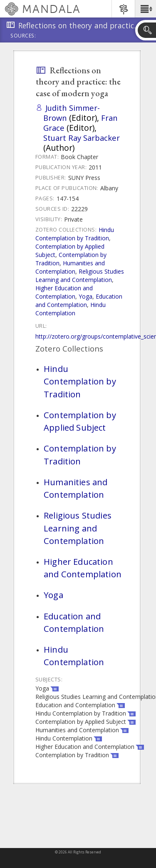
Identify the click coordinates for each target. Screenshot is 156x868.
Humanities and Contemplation (70, 267)
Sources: (23, 36)
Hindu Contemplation (71, 309)
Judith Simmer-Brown (72, 113)
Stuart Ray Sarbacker (82, 138)
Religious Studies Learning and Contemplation (80, 276)
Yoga (85, 296)
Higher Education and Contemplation (64, 292)
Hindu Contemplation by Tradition (75, 234)
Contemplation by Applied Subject (80, 421)
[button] (145, 9)
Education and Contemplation (79, 301)
